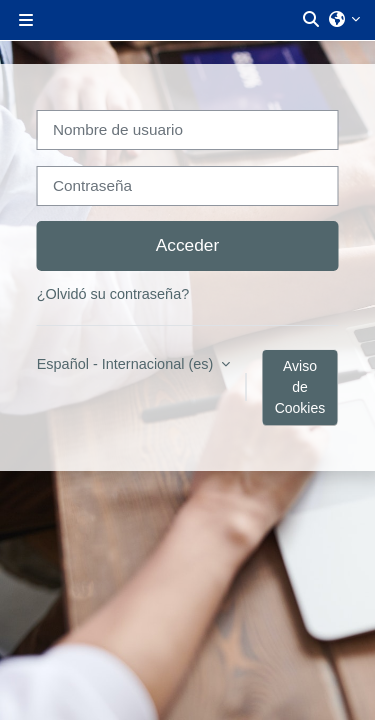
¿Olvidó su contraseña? (113, 294)
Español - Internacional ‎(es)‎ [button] (127, 364)
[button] (312, 20)
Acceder (188, 245)
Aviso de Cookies (300, 387)
